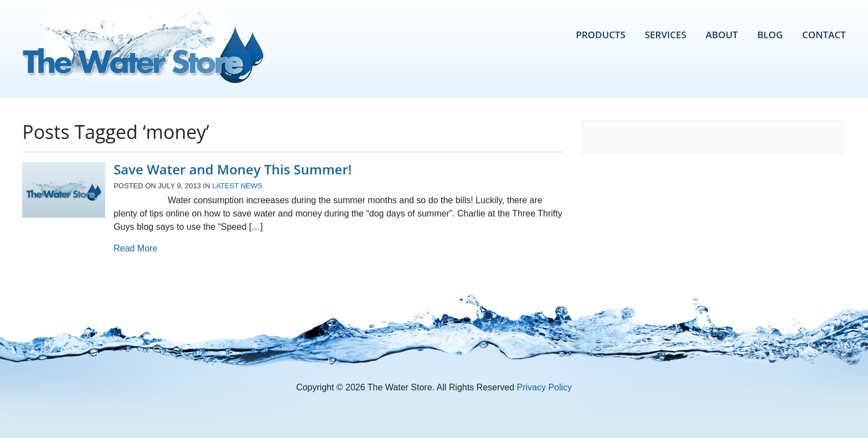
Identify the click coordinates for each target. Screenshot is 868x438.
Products (601, 35)
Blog (770, 35)
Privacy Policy (545, 387)
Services (666, 35)
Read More (135, 248)
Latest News (237, 186)
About (722, 35)
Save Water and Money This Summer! (232, 169)
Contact (824, 35)
